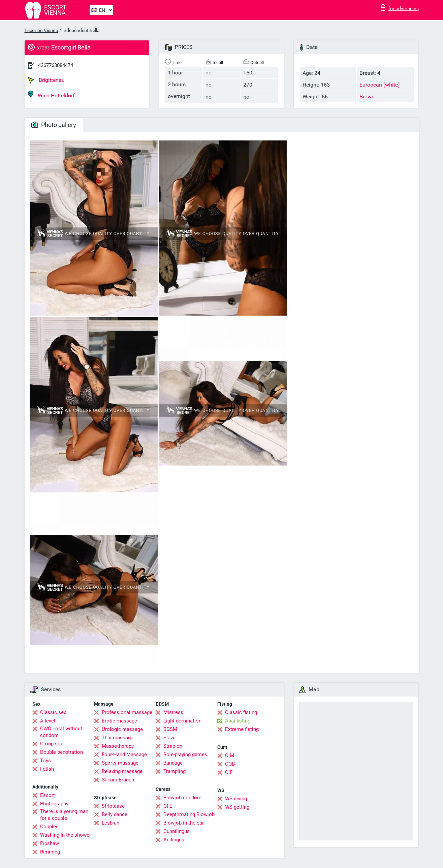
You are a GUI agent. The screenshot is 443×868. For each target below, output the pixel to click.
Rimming (50, 852)
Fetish (47, 769)
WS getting (237, 807)
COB (230, 764)
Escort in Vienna (41, 30)
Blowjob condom (182, 798)
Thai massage (118, 738)
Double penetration (61, 752)
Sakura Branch (118, 780)
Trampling (175, 771)
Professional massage (127, 712)
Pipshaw (50, 843)
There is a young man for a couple (64, 815)
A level (48, 721)
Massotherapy (118, 746)
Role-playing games (185, 754)
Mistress (173, 712)
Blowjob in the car (184, 823)
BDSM (170, 729)
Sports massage (120, 763)
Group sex (51, 744)
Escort (48, 795)
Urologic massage (122, 729)
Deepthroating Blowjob (189, 814)
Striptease (113, 806)
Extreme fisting (242, 729)
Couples (49, 827)
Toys (45, 761)
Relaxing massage (122, 771)
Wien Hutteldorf (51, 94)
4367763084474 (56, 65)
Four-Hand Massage (124, 754)
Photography (54, 804)
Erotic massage (119, 721)
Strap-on (173, 746)
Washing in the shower (66, 835)
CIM (230, 756)
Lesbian (110, 823)
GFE (168, 806)
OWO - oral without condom (61, 732)
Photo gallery (54, 125)
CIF (229, 772)
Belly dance (115, 814)
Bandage (173, 763)
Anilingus (174, 840)
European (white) (380, 85)
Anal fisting (238, 721)
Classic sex (53, 712)
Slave (169, 738)
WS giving (236, 799)
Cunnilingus (177, 831)
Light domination (182, 721)
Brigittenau (46, 80)
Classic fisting (241, 712)
